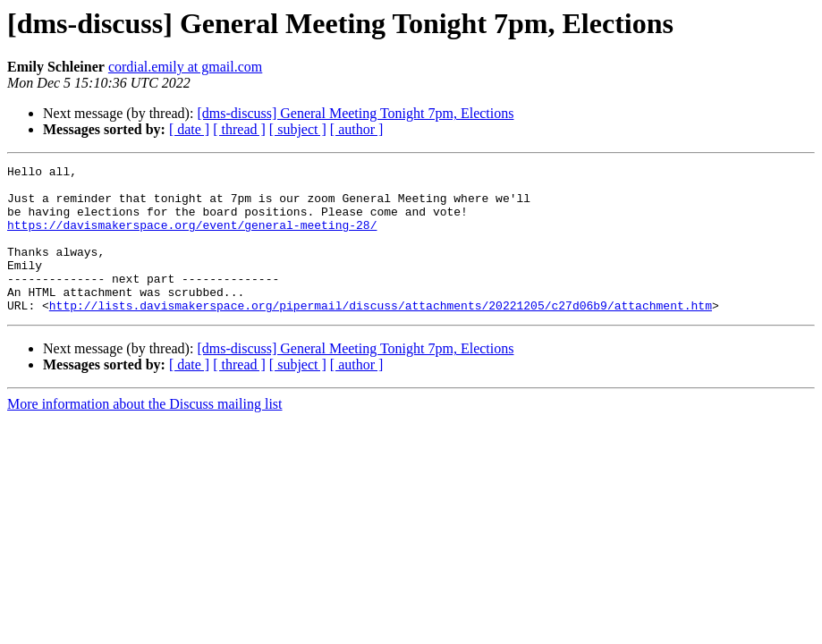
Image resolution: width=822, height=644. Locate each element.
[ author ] (357, 129)
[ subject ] (298, 129)
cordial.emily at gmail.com (185, 67)
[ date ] (189, 129)
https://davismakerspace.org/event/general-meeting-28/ (192, 238)
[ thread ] (239, 129)
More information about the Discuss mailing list (145, 433)
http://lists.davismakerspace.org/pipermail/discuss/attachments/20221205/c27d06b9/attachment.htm (381, 335)
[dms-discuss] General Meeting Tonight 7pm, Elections (355, 113)
